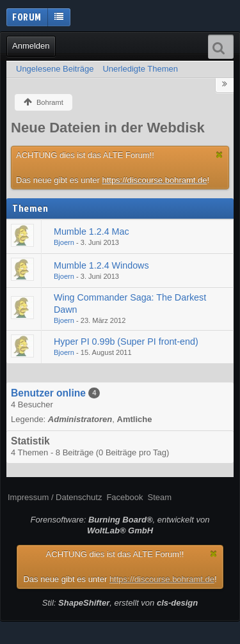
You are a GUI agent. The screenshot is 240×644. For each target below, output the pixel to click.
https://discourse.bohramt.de (154, 180)
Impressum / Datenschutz (55, 497)
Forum (27, 17)
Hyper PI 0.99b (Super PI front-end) (126, 342)
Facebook (124, 497)
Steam (159, 497)
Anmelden (31, 46)
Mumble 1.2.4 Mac (92, 232)
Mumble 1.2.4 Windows (101, 265)
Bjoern (64, 242)
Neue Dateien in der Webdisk (108, 128)
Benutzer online (48, 393)
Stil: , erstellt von (120, 603)
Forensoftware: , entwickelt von (120, 525)
